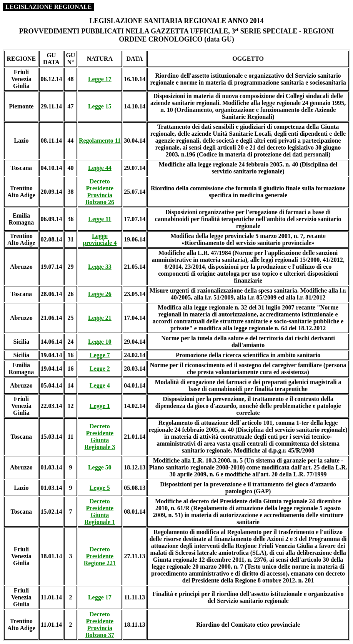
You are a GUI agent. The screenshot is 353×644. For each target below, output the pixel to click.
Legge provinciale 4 (100, 239)
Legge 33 (100, 267)
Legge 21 (100, 318)
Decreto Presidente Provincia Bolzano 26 (100, 192)
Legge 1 (100, 406)
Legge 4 (100, 385)
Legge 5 (100, 488)
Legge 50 (100, 467)
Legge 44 (100, 168)
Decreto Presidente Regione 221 (100, 556)
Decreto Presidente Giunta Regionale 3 (100, 437)
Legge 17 (100, 79)
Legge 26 (100, 294)
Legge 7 (100, 355)
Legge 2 (100, 369)
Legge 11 (100, 219)
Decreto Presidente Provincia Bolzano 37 (100, 625)
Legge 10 (100, 342)
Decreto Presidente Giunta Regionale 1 (100, 512)
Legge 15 (100, 106)
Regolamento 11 (100, 141)
